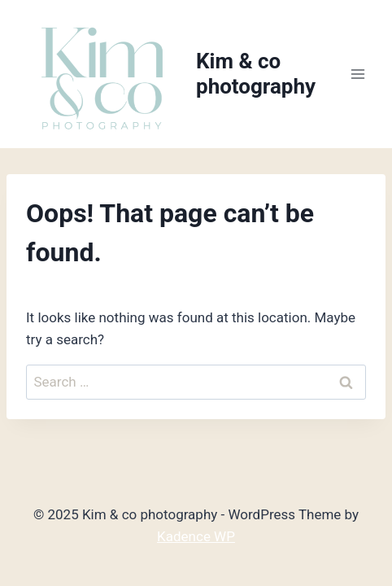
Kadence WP (196, 536)
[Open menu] (357, 74)
